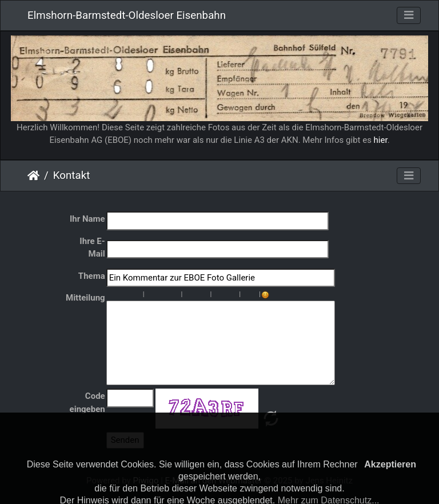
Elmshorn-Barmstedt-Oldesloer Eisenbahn (127, 15)
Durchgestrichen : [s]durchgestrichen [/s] (138, 295)
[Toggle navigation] (409, 15)
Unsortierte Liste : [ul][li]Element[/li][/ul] (187, 295)
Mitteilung (85, 298)
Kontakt (72, 175)
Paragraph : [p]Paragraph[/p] (149, 295)
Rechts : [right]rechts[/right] (167, 295)
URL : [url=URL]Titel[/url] (225, 295)
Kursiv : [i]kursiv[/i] (120, 295)
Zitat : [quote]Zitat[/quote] (177, 295)
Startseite (33, 175)
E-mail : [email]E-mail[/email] (234, 295)
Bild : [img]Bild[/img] (216, 295)
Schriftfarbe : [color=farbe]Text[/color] (254, 295)
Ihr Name (87, 219)
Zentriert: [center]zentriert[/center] (158, 295)
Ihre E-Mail (92, 248)
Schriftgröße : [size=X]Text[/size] (245, 295)
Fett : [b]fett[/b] (111, 295)
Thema (92, 276)
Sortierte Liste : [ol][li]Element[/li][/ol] (196, 295)
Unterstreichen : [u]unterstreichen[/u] (129, 295)
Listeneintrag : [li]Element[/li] (205, 295)
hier (381, 140)
